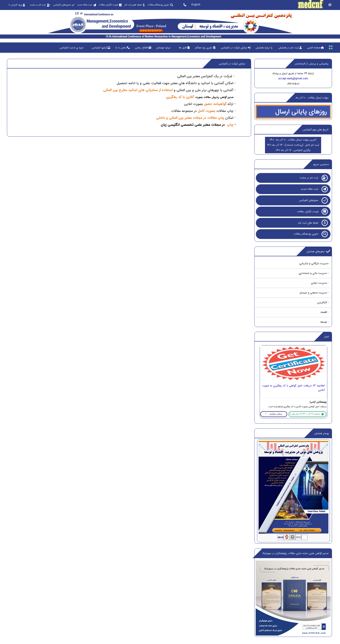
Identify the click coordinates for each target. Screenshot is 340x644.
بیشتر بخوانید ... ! (274, 414)
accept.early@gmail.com (293, 79)
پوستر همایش (322, 433)
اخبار (327, 337)
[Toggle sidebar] (330, 5)
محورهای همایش (318, 252)
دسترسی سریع (321, 164)
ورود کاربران (17, 5)
